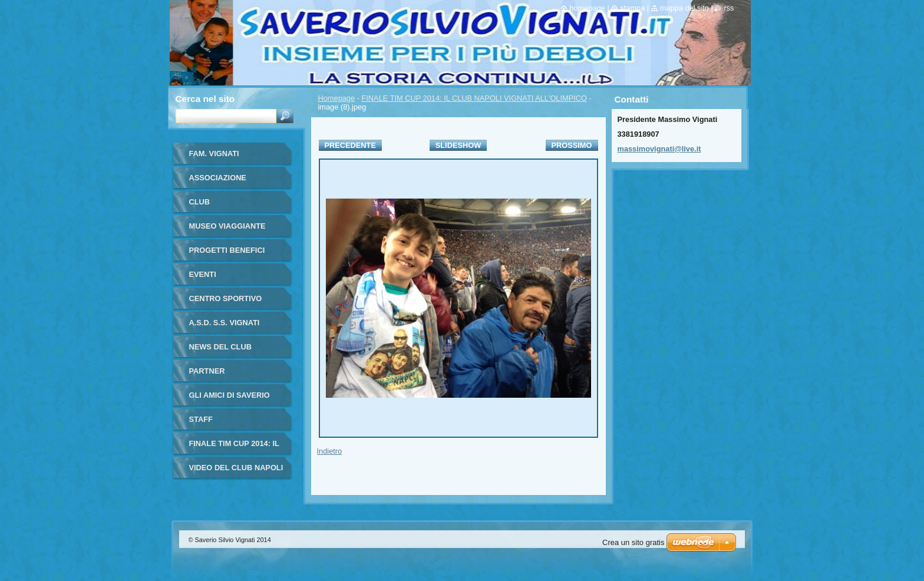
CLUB (200, 202)
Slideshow (458, 145)
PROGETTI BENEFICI (227, 250)
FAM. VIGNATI (214, 153)
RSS (729, 8)
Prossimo (572, 145)
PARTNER (207, 371)
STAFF (201, 419)
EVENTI (203, 274)
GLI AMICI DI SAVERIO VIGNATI (230, 399)
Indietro (330, 451)
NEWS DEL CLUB (220, 347)
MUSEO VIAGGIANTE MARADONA (227, 230)
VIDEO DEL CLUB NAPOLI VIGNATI (236, 472)
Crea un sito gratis (633, 542)
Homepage (337, 98)
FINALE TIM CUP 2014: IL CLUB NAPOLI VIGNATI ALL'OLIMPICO (474, 98)
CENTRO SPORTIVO (226, 298)
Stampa (632, 8)
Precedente (350, 145)
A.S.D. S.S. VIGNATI (225, 323)
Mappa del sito (684, 8)
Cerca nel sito (205, 99)
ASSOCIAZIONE (218, 178)
